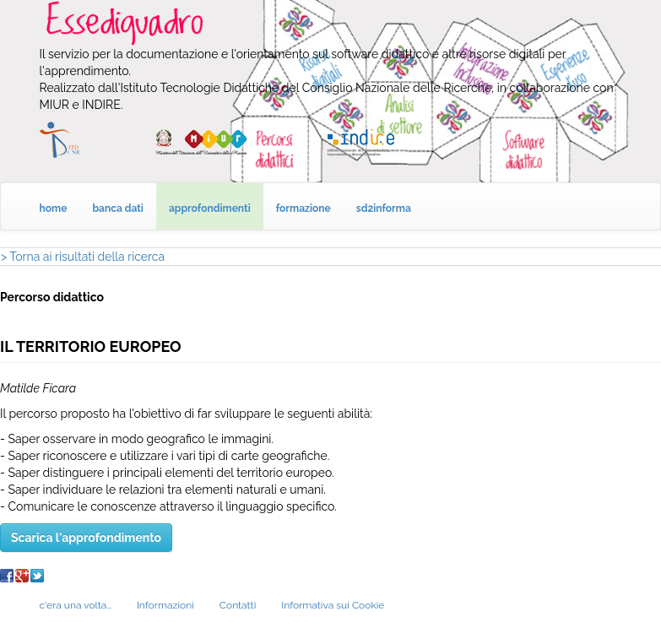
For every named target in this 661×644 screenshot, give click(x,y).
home (54, 208)
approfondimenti (210, 208)
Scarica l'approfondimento (86, 538)
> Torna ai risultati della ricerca (83, 257)
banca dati (118, 208)
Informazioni (165, 605)
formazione (303, 208)
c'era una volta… (76, 605)
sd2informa (384, 208)
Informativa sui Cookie (333, 605)
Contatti (238, 605)
